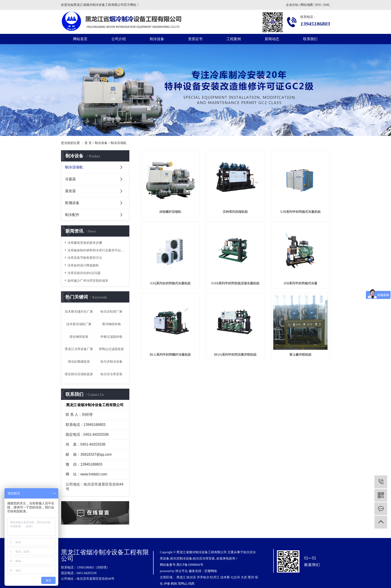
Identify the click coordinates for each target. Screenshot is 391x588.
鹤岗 (174, 584)
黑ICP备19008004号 (190, 565)
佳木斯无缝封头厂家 (79, 312)
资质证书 (195, 39)
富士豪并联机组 (300, 355)
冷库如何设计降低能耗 (83, 265)
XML (327, 5)
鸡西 (191, 584)
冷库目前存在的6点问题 (84, 273)
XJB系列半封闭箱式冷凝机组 (300, 212)
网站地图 (307, 5)
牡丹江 (215, 577)
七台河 (235, 577)
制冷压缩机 (119, 143)
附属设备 (72, 203)
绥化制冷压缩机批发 (79, 374)
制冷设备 (157, 39)
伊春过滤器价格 (111, 337)
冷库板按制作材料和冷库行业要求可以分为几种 (97, 250)
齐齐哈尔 (203, 577)
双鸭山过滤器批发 (111, 349)
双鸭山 (183, 584)
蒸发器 (70, 191)
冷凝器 (70, 179)
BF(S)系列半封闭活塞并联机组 (235, 355)
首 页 (88, 143)
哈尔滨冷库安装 (111, 374)
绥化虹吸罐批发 (79, 362)
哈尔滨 (191, 577)
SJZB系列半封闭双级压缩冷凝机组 (235, 283)
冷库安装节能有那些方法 (85, 258)
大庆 (244, 577)
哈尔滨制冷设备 (111, 362)
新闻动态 (272, 39)
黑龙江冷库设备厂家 (79, 349)
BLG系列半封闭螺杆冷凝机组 (170, 355)
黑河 (251, 577)
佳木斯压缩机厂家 (79, 324)
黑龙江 (181, 577)
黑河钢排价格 (111, 324)
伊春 (167, 584)
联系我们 (310, 39)
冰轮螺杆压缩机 (170, 212)
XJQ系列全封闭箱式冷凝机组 (170, 283)
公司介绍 (119, 39)
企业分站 (292, 5)
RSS (318, 5)
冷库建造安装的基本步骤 (85, 243)
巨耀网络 (211, 571)
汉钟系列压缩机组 (235, 212)
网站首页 (80, 39)
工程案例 (234, 39)
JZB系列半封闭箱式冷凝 (300, 283)
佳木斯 (225, 577)
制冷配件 (72, 215)
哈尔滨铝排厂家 (111, 312)
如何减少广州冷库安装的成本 (88, 281)
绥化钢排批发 (79, 337)
